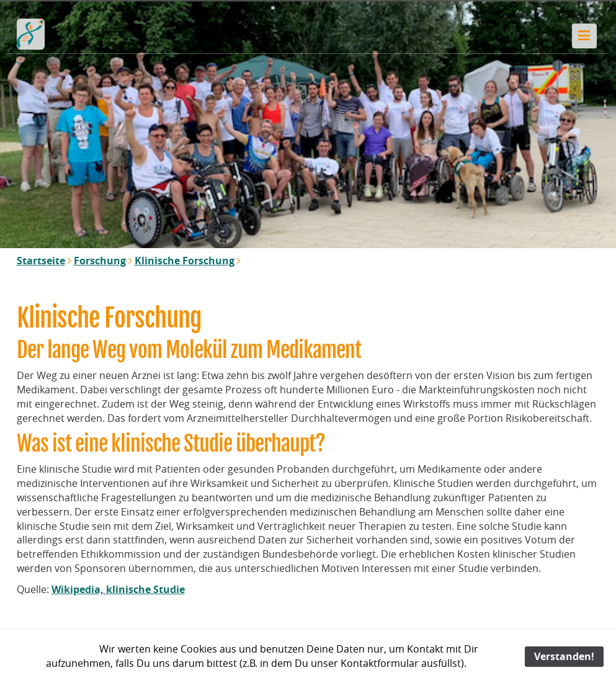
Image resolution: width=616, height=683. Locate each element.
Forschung (100, 261)
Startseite (41, 261)
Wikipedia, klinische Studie (118, 589)
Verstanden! (564, 656)
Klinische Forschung (185, 261)
